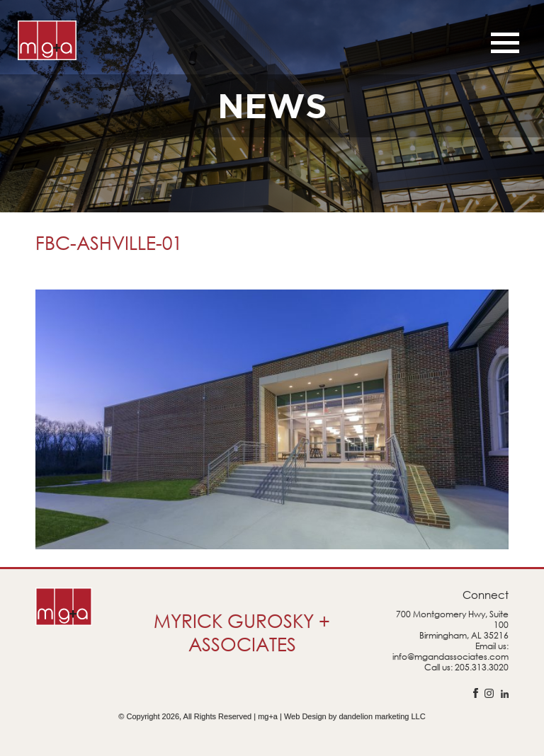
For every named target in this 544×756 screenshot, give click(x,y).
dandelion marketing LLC (382, 716)
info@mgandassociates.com (450, 657)
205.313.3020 (482, 667)
